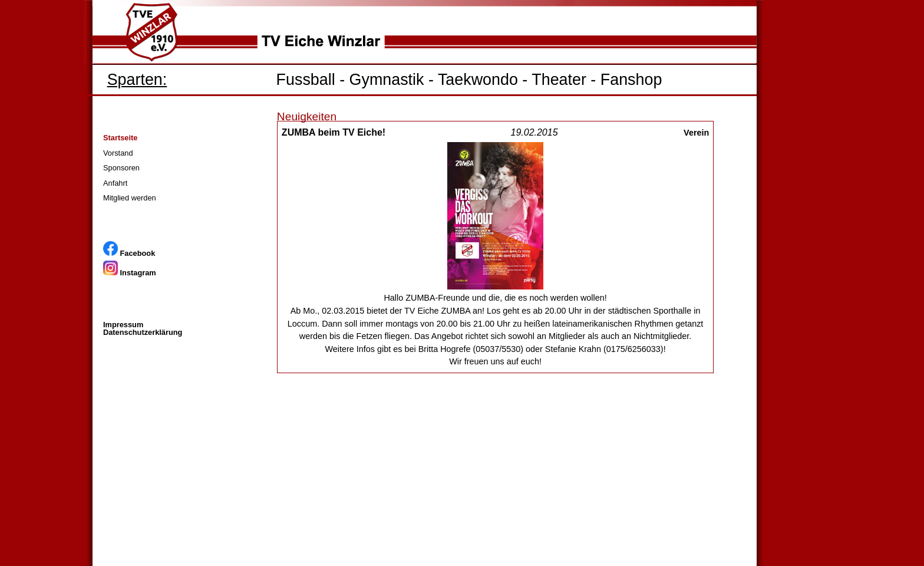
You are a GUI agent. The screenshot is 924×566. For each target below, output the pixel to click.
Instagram (130, 273)
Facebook (129, 253)
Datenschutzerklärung (143, 332)
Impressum (123, 325)
